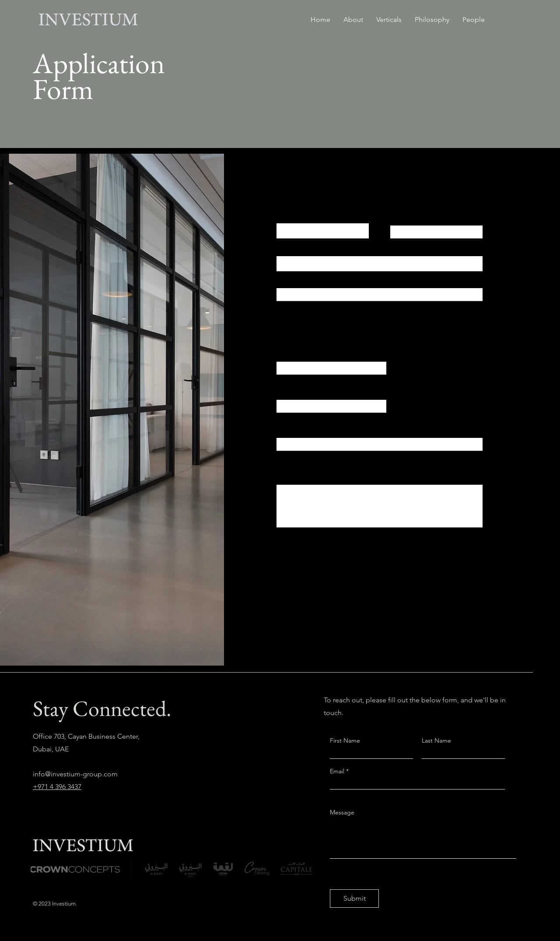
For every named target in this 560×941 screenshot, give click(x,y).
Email (285, 249)
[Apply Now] (308, 600)
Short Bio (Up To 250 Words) (320, 475)
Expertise (291, 390)
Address (289, 278)
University (291, 352)
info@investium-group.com (75, 774)
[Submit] (354, 899)
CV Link (288, 428)
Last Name (407, 216)
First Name (293, 216)
